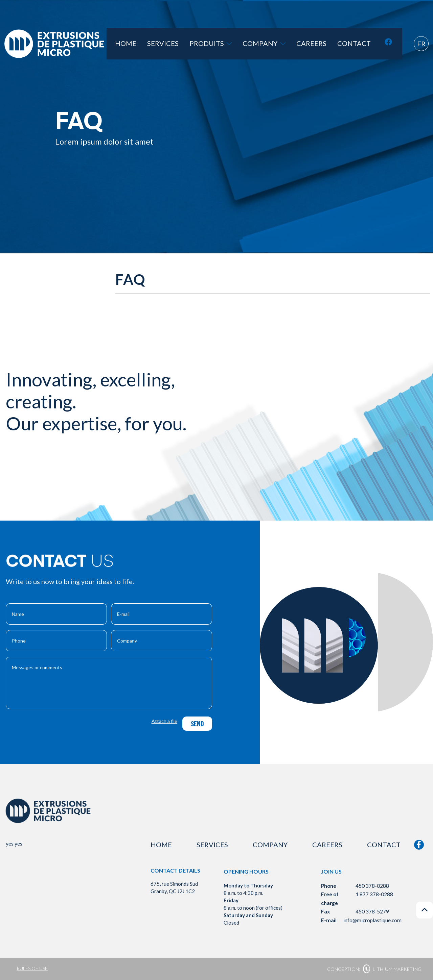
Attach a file (164, 721)
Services (198, 44)
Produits (238, 44)
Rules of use (32, 968)
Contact (360, 44)
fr (421, 44)
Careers (324, 44)
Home (167, 44)
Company (284, 44)
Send (197, 724)
